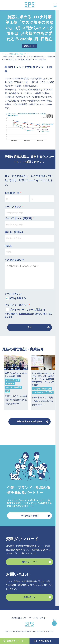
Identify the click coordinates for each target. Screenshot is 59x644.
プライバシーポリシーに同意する (27, 310)
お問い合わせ (29, 599)
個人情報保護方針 (26, 314)
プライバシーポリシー (39, 620)
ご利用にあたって (18, 620)
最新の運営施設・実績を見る (29, 422)
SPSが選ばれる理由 (30, 516)
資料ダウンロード (29, 563)
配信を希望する (18, 299)
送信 (29, 328)
